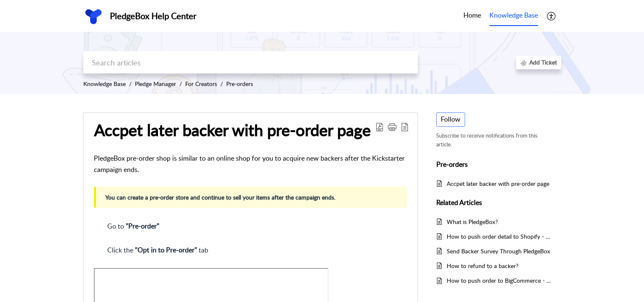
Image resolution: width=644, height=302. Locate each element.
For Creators (201, 84)
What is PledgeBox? (472, 222)
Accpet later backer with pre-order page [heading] (232, 130)
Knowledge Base (105, 84)
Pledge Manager (155, 84)
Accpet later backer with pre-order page (498, 184)
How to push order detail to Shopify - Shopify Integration (500, 236)
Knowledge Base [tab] (514, 15)
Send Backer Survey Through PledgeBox (498, 251)
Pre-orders (240, 84)
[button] (552, 16)
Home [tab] (472, 15)
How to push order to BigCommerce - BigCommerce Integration (500, 280)
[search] (251, 62)
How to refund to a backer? (482, 266)
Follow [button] (451, 119)
